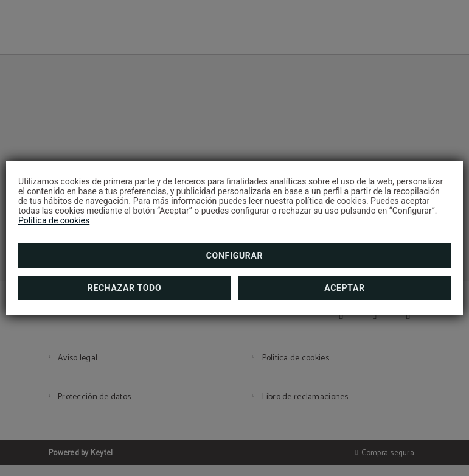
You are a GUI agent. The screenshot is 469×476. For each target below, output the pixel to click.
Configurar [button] (235, 256)
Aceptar (345, 288)
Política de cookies (54, 220)
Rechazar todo (124, 288)
